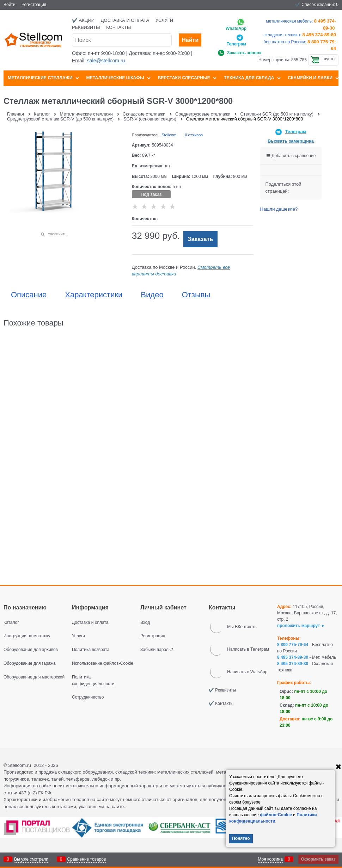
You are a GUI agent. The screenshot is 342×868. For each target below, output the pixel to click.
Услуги (164, 20)
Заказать (200, 239)
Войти (10, 5)
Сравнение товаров (87, 859)
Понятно (241, 838)
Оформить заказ (318, 859)
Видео (152, 295)
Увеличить (57, 234)
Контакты (118, 27)
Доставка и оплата (125, 20)
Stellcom (169, 135)
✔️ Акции (83, 20)
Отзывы (196, 295)
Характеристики (94, 295)
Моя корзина (270, 859)
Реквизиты (86, 27)
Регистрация (34, 5)
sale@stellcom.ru (106, 61)
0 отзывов (194, 135)
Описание (29, 295)
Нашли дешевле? (279, 209)
